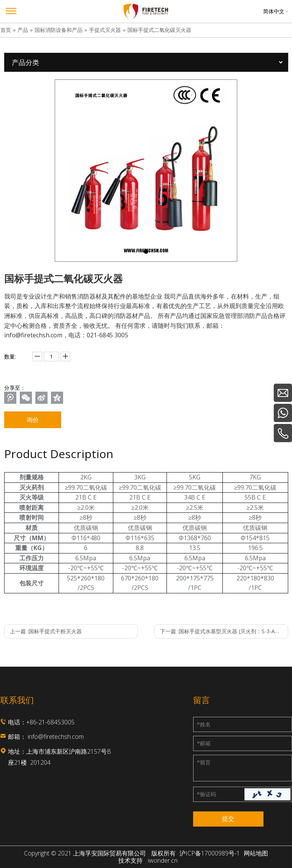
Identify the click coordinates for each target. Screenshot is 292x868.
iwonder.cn (163, 861)
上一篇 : (46, 631)
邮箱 (204, 743)
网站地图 (256, 853)
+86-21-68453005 (50, 722)
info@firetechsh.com (56, 737)
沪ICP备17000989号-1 (210, 853)
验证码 (206, 794)
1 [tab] (146, 251)
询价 (33, 420)
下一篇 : (224, 631)
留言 (204, 762)
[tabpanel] (146, 171)
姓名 (204, 724)
